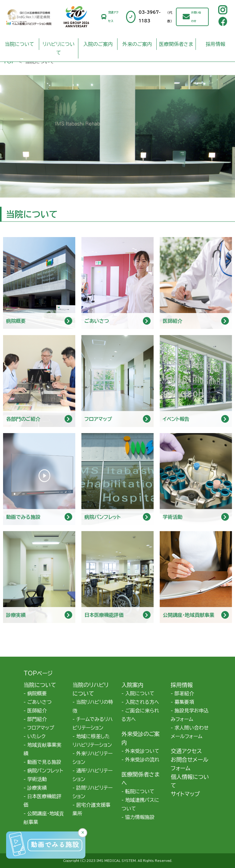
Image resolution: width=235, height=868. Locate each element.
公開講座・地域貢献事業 (44, 818)
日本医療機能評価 (43, 801)
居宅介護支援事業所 (91, 809)
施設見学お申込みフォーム (190, 715)
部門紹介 (37, 719)
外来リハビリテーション (93, 758)
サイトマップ (185, 794)
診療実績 (37, 788)
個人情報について (190, 781)
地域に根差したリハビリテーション (92, 741)
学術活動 (37, 779)
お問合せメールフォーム (190, 764)
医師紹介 (37, 711)
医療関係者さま (176, 44)
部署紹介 (184, 693)
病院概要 (37, 693)
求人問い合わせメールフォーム (190, 732)
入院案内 (132, 685)
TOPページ (38, 673)
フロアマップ (41, 728)
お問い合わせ (196, 17)
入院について (140, 693)
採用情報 (215, 44)
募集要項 (184, 702)
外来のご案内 (137, 44)
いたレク (36, 736)
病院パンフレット (45, 771)
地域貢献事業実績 (43, 749)
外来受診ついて (142, 751)
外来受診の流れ (142, 760)
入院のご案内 (98, 44)
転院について (140, 791)
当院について (20, 44)
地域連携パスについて (140, 804)
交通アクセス (113, 17)
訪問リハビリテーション (93, 792)
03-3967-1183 (157, 17)
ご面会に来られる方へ (140, 715)
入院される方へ (142, 702)
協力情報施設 (140, 817)
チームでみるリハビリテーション (93, 723)
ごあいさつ (39, 702)
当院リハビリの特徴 (93, 706)
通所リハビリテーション (93, 775)
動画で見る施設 (44, 762)
